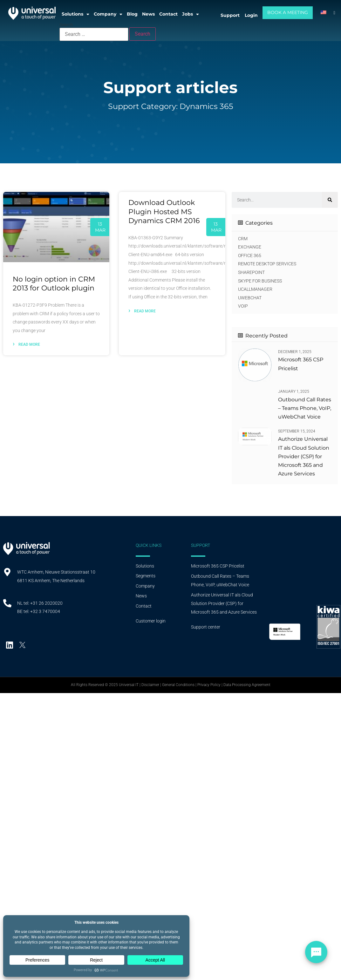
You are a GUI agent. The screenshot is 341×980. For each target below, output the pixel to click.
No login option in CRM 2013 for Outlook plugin (54, 284)
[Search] (330, 200)
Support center (206, 627)
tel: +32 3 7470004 (42, 611)
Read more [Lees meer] (26, 344)
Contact (168, 14)
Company (108, 14)
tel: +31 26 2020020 (43, 603)
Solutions (75, 14)
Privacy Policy (209, 685)
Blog (132, 14)
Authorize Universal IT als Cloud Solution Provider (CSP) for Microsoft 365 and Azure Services (304, 456)
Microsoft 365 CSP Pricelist (218, 566)
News (148, 14)
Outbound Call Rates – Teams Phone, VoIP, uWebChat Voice (305, 408)
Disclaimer (150, 685)
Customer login (151, 621)
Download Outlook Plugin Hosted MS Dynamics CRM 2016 (164, 212)
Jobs (191, 14)
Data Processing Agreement (247, 685)
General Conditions (178, 685)
